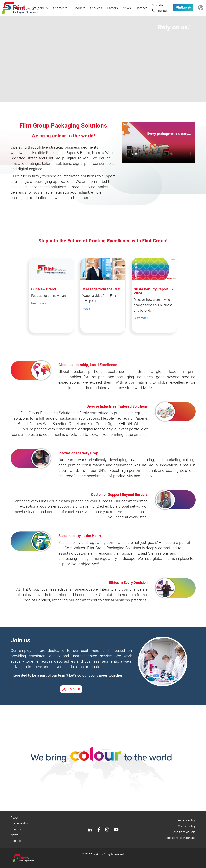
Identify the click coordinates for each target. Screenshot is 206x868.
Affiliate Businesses (160, 8)
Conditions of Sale (183, 832)
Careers (112, 8)
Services (96, 8)
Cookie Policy (187, 826)
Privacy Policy (186, 820)
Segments (60, 8)
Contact (141, 8)
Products (79, 8)
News (127, 8)
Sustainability (38, 8)
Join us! (71, 689)
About (19, 8)
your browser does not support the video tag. (159, 143)
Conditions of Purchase (180, 838)
